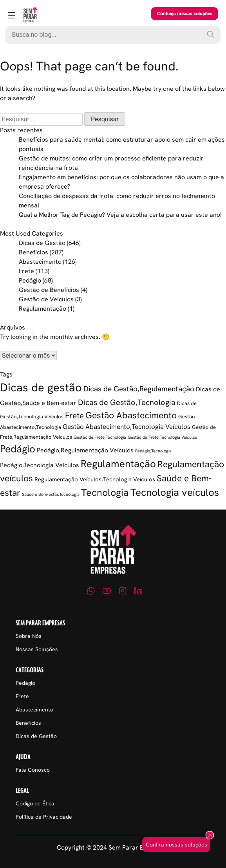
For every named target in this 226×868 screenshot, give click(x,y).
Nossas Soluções (37, 649)
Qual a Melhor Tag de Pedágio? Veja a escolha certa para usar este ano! (120, 215)
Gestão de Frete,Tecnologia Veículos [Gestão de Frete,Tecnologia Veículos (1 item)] (162, 437)
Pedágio (30, 280)
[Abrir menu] (12, 16)
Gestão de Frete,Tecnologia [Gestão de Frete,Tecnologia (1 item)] (100, 437)
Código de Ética (35, 803)
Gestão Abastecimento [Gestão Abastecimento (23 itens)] (131, 415)
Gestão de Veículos (46, 299)
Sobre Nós (29, 636)
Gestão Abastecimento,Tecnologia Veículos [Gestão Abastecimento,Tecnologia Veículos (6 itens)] (127, 427)
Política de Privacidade (44, 817)
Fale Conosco (33, 770)
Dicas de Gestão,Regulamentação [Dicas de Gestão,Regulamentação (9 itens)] (139, 389)
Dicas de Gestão (42, 243)
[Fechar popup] (210, 836)
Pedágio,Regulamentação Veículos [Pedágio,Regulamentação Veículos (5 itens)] (85, 450)
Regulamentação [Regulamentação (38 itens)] (118, 464)
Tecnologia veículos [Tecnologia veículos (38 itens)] (175, 492)
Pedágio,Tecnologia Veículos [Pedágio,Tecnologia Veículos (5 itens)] (40, 465)
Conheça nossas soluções (185, 14)
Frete (26, 271)
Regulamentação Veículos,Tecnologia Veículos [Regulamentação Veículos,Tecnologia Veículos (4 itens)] (95, 479)
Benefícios (33, 252)
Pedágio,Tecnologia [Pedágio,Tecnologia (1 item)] (153, 451)
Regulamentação (42, 309)
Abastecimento (40, 262)
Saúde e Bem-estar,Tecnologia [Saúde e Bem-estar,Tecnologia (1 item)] (51, 494)
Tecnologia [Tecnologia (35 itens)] (105, 493)
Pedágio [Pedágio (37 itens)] (18, 449)
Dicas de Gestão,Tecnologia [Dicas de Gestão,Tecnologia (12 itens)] (127, 402)
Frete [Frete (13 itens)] (74, 415)
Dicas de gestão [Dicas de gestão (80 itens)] (41, 387)
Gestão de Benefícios (49, 290)
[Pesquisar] (210, 34)
